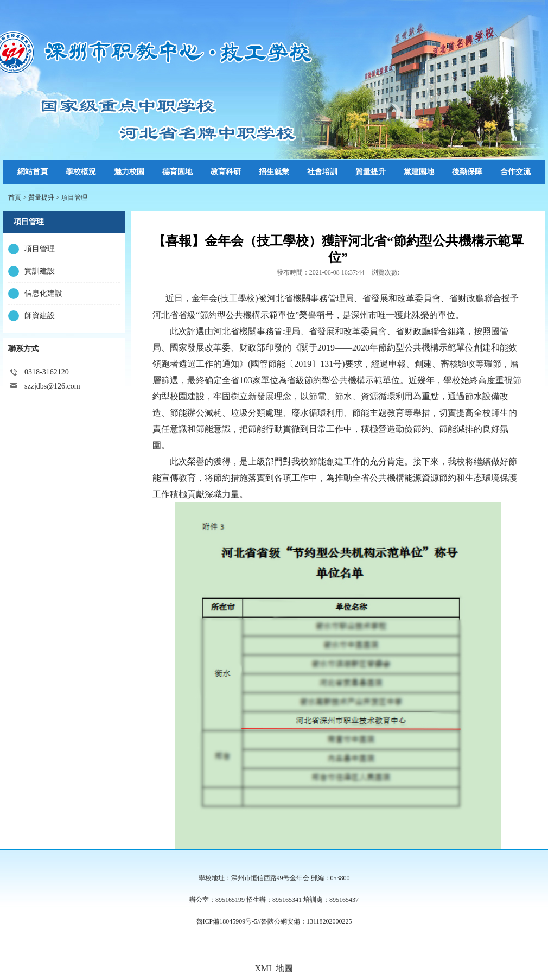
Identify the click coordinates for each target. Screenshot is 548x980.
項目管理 (74, 198)
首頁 (15, 198)
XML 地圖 (274, 968)
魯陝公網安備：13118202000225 (307, 921)
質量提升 (41, 198)
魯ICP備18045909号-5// (229, 921)
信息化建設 (43, 293)
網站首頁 (33, 172)
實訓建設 (40, 271)
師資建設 (40, 316)
